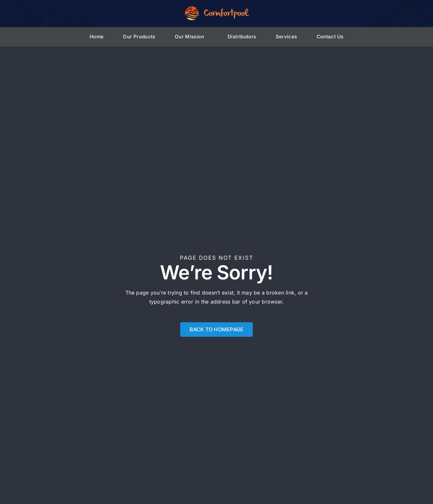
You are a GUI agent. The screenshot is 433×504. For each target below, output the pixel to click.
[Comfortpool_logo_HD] (217, 9)
